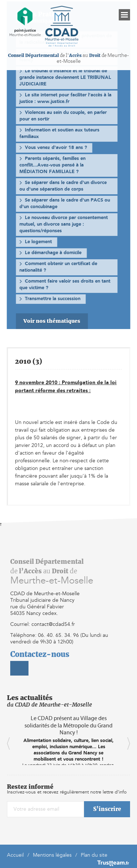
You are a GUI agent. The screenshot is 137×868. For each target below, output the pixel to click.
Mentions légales (52, 855)
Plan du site (94, 855)
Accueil (15, 855)
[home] (25, 22)
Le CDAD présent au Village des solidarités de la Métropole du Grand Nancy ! (68, 725)
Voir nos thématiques (52, 321)
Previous (8, 743)
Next (129, 743)
